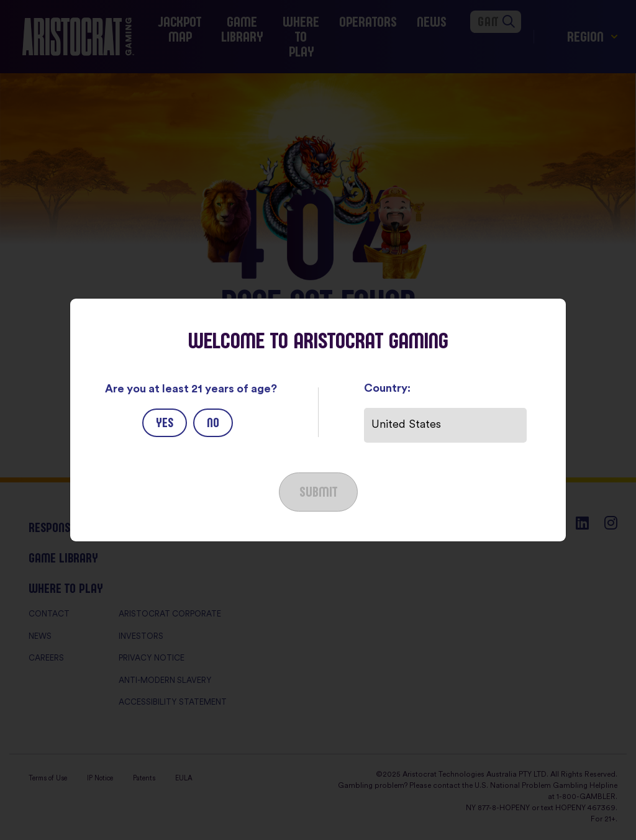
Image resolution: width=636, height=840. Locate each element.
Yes (165, 422)
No (213, 422)
